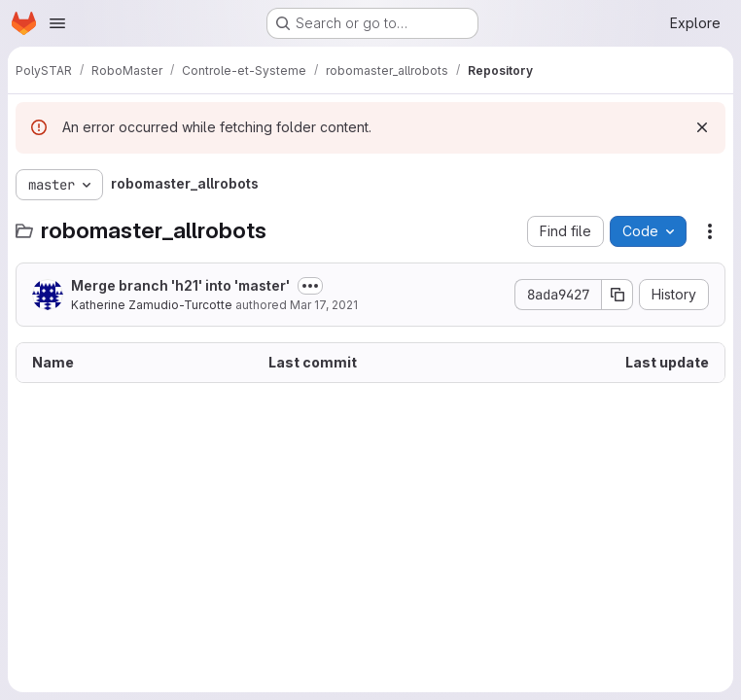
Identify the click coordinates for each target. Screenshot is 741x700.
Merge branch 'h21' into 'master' (180, 285)
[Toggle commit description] (310, 286)
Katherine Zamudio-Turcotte (152, 305)
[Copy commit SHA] (617, 295)
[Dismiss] (702, 127)
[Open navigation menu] (57, 23)
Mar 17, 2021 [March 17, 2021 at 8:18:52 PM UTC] (324, 305)
